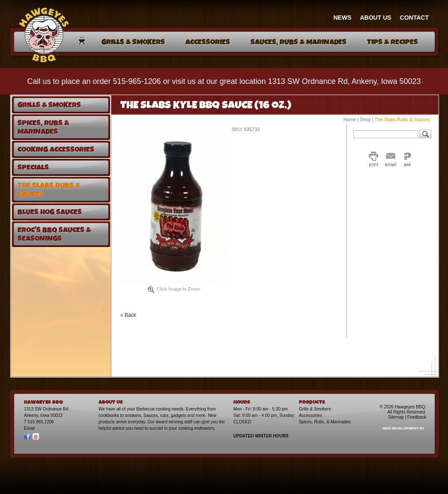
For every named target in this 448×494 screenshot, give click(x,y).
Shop (365, 119)
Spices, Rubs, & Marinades (325, 422)
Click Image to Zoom (174, 290)
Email (29, 428)
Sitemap (396, 417)
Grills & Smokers (315, 409)
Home (350, 119)
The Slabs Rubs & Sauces (402, 119)
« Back (128, 315)
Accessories (311, 415)
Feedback (417, 417)
